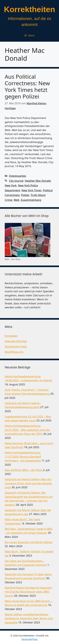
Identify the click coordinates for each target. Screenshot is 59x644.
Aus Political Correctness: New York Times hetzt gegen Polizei (27, 86)
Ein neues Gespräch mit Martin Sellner (29, 542)
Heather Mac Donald (38, 181)
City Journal (16, 181)
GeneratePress (29, 639)
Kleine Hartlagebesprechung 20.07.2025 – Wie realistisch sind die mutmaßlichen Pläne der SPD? (27, 430)
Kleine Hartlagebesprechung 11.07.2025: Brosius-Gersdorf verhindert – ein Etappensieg (23, 456)
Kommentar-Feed (16, 346)
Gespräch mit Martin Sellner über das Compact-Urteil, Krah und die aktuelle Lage (28, 483)
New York (11, 185)
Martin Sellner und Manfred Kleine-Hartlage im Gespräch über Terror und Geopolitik (29, 618)
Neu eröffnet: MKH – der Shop (24, 470)
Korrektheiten (29, 9)
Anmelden (11, 336)
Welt (17, 200)
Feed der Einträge (16, 341)
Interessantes (17, 176)
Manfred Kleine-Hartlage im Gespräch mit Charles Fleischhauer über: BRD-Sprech (28, 592)
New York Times (31, 190)
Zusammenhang (31, 200)
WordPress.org (14, 352)
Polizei (25, 195)
